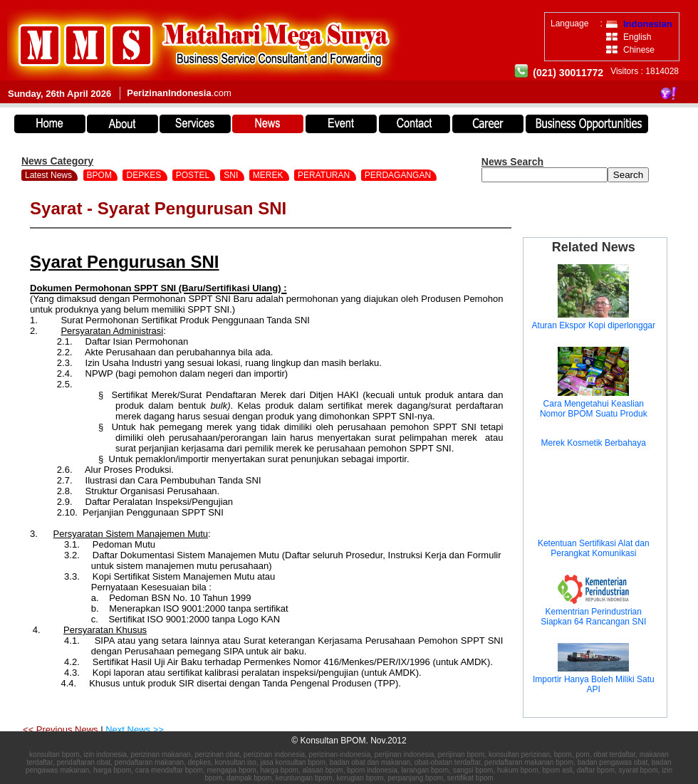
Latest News (48, 175)
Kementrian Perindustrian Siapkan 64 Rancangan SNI (593, 617)
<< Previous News (62, 730)
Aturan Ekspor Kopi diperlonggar (594, 325)
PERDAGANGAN (399, 175)
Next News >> (135, 730)
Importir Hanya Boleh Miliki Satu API (594, 684)
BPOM (101, 175)
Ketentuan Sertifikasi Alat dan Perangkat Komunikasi (594, 548)
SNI (232, 175)
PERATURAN (325, 175)
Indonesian (648, 24)
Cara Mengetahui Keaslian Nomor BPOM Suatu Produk (594, 409)
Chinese (639, 50)
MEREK (269, 175)
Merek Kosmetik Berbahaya (594, 443)
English (637, 37)
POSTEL (194, 175)
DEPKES (145, 175)
